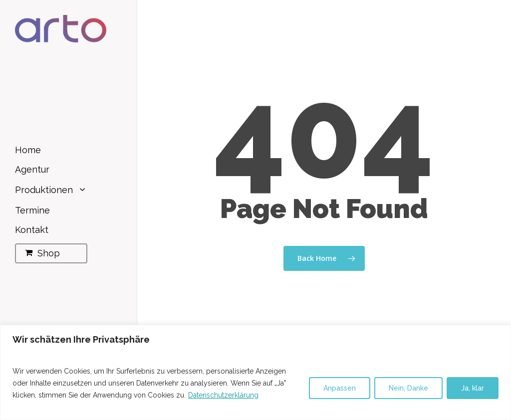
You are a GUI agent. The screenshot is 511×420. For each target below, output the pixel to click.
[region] (255, 372)
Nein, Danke (408, 388)
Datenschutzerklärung (223, 395)
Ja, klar (473, 388)
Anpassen (340, 388)
